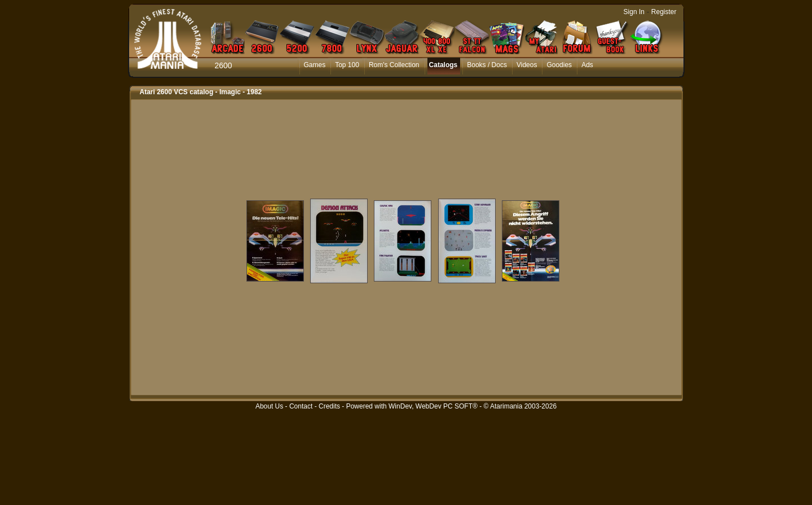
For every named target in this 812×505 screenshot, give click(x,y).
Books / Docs (487, 65)
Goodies (559, 65)
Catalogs (443, 65)
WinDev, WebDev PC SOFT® (433, 406)
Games (315, 65)
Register (664, 12)
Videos (527, 65)
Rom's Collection (394, 65)
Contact (301, 406)
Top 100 (347, 65)
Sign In (634, 12)
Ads (587, 65)
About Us (269, 406)
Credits (329, 406)
